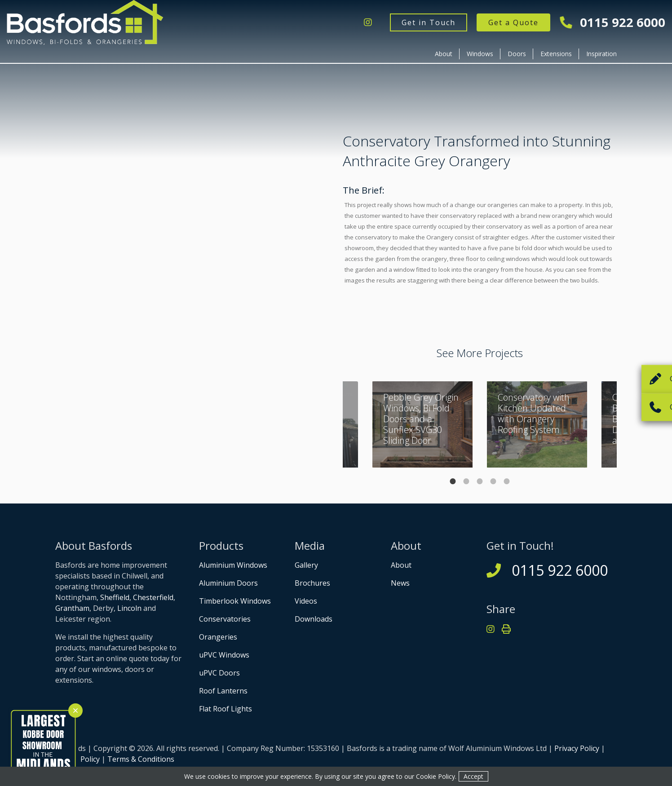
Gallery (306, 565)
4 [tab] (493, 481)
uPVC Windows (224, 655)
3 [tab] (480, 481)
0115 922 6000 (613, 23)
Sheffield (115, 597)
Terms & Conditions (141, 759)
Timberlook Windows (235, 601)
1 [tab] (453, 481)
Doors (517, 54)
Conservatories (225, 619)
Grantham (72, 608)
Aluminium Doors (228, 583)
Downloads (314, 619)
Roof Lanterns (223, 691)
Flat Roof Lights (225, 709)
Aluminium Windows (233, 565)
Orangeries (218, 637)
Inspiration (601, 54)
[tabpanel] (537, 424)
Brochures (312, 583)
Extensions (556, 54)
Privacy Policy (577, 748)
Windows (480, 54)
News (400, 583)
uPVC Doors (219, 673)
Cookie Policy (435, 776)
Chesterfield (153, 597)
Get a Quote (513, 22)
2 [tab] (466, 481)
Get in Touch (429, 22)
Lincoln (129, 608)
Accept (473, 776)
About (444, 54)
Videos (306, 601)
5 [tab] (507, 481)
